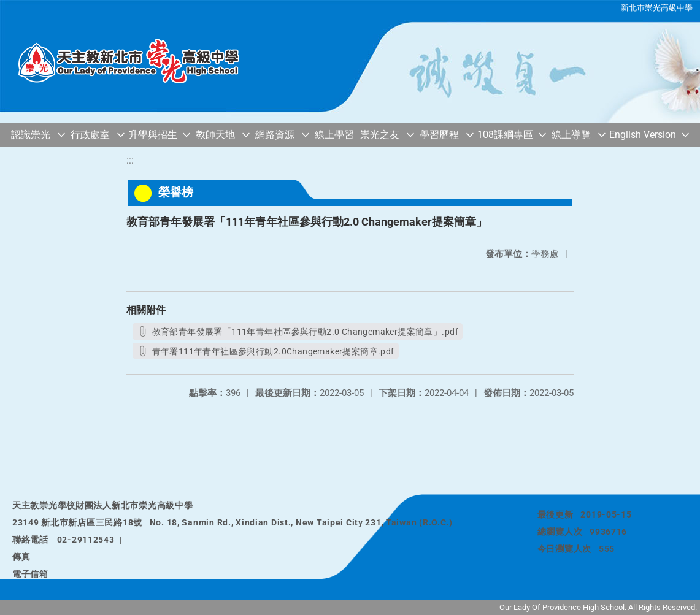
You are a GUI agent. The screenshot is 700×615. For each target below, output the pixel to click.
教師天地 (215, 135)
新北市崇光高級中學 (657, 8)
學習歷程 (439, 135)
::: (130, 160)
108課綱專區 (505, 135)
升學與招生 (153, 135)
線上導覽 (571, 135)
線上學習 (334, 135)
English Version (643, 135)
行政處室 (90, 135)
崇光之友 (380, 135)
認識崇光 (31, 135)
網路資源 (275, 135)
